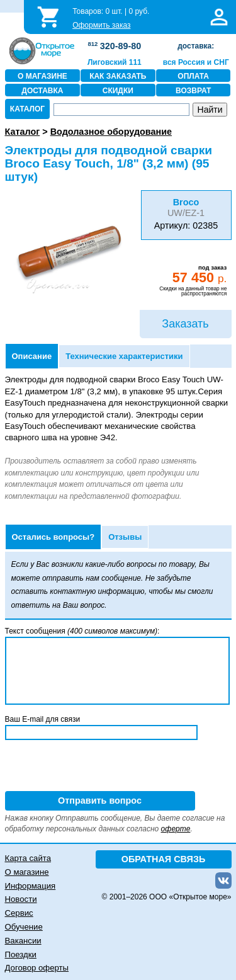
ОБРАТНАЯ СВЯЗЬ (164, 859)
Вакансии (23, 941)
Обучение (24, 927)
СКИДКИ (118, 91)
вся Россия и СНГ (196, 62)
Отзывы (125, 537)
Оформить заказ (101, 25)
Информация (31, 886)
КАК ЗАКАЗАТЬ (118, 76)
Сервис (19, 913)
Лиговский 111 (115, 62)
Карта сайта (28, 858)
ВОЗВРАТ (193, 91)
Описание (32, 356)
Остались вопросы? (53, 537)
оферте (176, 829)
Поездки (21, 954)
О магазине (27, 872)
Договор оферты (37, 968)
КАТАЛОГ (27, 109)
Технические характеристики (124, 356)
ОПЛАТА (193, 76)
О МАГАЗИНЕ (42, 76)
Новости (21, 899)
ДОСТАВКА (42, 91)
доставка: (196, 46)
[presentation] (101, 766)
